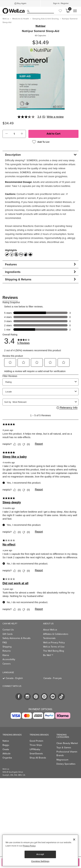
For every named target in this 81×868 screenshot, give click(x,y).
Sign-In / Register (61, 3)
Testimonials (49, 638)
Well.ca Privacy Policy (54, 643)
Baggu (6, 745)
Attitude (7, 754)
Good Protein (36, 741)
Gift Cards (8, 634)
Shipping (7, 647)
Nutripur (41, 26)
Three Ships (36, 745)
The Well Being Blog (54, 651)
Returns (7, 651)
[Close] (74, 839)
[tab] (40, 155)
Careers (7, 664)
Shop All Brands (38, 758)
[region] (40, 850)
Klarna (6, 655)
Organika (7, 758)
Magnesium (62, 760)
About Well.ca (50, 630)
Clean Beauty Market (67, 743)
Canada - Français (53, 678)
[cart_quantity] (14, 134)
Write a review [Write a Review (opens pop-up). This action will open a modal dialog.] (55, 117)
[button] (7, 134)
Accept (40, 854)
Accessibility (9, 659)
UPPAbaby (35, 749)
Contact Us (8, 630)
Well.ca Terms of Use (54, 647)
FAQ (5, 643)
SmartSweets (36, 754)
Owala (6, 749)
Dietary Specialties (66, 764)
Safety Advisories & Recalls (17, 638)
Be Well (48, 655)
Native (6, 741)
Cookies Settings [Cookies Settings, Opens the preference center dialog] (40, 861)
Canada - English (14, 678)
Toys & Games (64, 748)
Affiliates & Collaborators (56, 634)
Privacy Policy (29, 846)
